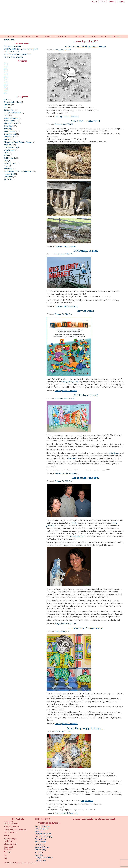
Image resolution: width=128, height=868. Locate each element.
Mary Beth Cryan (42, 847)
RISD (74, 523)
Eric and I (72, 458)
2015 (6, 69)
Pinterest (91, 827)
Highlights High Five (70, 382)
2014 (6, 72)
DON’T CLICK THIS (112, 37)
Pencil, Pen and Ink (11, 827)
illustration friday (11, 147)
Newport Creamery (12, 118)
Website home (10, 40)
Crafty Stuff (8, 126)
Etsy (110, 827)
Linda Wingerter (41, 829)
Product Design (63, 37)
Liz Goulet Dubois (64, 17)
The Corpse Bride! (76, 536)
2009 (6, 85)
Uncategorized (61, 116)
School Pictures (31, 37)
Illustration (12, 37)
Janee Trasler (40, 842)
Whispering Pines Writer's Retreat (18, 142)
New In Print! (86, 311)
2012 (6, 77)
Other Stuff (81, 37)
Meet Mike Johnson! (86, 478)
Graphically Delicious (12, 102)
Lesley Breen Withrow (44, 858)
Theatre (7, 852)
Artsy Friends (60, 624)
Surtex (6, 153)
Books (47, 37)
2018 (6, 64)
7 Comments (72, 724)
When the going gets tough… (86, 729)
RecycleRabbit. (87, 801)
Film (5, 855)
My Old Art (8, 179)
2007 (6, 90)
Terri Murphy (40, 850)
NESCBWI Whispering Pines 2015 (17, 54)
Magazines (8, 177)
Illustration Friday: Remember (86, 47)
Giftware (7, 105)
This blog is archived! (12, 46)
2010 (6, 82)
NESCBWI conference (12, 113)
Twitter (85, 827)
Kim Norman (40, 844)
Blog (103, 2)
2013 (6, 74)
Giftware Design (10, 844)
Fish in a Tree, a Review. (13, 57)
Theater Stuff (9, 174)
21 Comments (73, 116)
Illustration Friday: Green (86, 628)
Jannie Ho (39, 855)
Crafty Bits (8, 849)
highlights (8, 169)
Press (111, 2)
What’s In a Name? (86, 396)
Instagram (97, 827)
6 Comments (73, 473)
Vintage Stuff (9, 137)
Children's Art (9, 158)
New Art (58, 473)
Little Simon (114, 453)
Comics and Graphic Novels (15, 830)
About (94, 2)
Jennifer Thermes (42, 826)
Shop (94, 37)
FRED (6, 107)
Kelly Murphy (40, 860)
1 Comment (72, 246)
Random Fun (9, 110)
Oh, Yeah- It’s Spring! (86, 121)
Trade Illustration (11, 824)
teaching (7, 129)
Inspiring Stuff (10, 163)
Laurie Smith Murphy (44, 836)
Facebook (79, 827)
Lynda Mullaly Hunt (43, 834)
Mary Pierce (40, 831)
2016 (6, 66)
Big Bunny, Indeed (86, 251)
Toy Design (8, 841)
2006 (6, 93)
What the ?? (8, 145)
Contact (121, 2)
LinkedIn (104, 827)
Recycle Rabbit (10, 121)
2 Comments (72, 306)
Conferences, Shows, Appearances (18, 171)
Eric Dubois (32, 863)
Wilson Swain (40, 839)
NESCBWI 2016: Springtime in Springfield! (21, 49)
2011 (6, 80)
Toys (6, 161)
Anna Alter (39, 852)
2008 (6, 88)
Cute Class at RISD (11, 52)
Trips (6, 166)
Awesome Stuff (10, 131)
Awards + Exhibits (11, 123)
